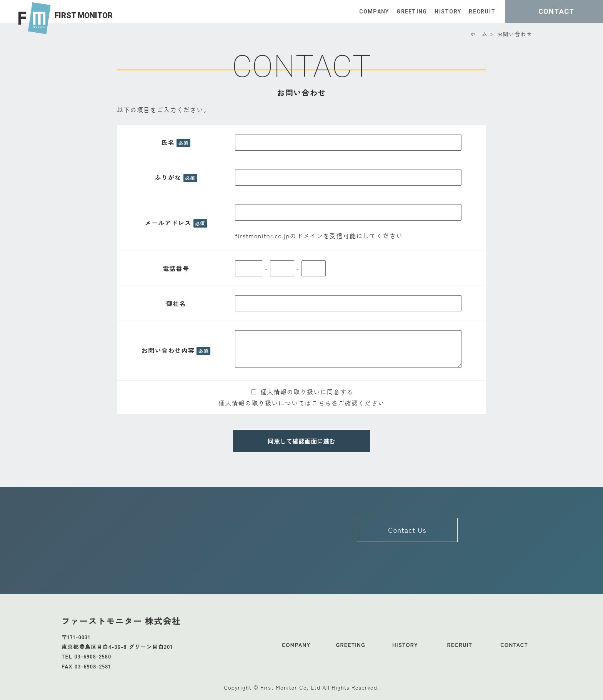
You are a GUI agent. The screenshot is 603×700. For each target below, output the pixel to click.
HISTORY (448, 12)
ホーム (479, 34)
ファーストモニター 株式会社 (121, 620)
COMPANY (374, 12)
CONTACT (514, 645)
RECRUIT (482, 12)
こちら (321, 403)
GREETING (412, 12)
